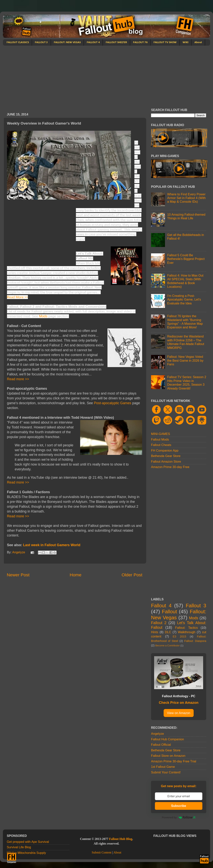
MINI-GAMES (161, 434)
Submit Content (101, 853)
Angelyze (158, 734)
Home (76, 575)
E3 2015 (179, 636)
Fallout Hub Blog (121, 839)
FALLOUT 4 (93, 42)
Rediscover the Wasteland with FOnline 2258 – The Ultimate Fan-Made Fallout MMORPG (186, 342)
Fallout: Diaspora (195, 641)
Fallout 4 (161, 606)
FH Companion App (165, 450)
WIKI (186, 42)
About (198, 42)
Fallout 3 (196, 606)
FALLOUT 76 (140, 42)
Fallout (169, 612)
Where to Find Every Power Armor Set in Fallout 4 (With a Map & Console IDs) (186, 198)
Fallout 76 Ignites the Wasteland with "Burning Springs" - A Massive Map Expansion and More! (185, 322)
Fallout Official (161, 745)
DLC (168, 632)
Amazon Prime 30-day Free (170, 467)
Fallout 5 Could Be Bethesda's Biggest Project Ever (186, 259)
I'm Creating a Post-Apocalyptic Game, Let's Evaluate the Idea (184, 299)
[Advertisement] (106, 75)
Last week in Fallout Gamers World (52, 545)
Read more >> (18, 379)
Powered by (179, 817)
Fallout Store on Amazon (168, 756)
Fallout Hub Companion (167, 739)
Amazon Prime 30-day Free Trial (174, 761)
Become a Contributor (167, 645)
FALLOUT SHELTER (116, 42)
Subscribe (179, 806)
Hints (155, 632)
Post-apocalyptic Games (113, 403)
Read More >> (17, 297)
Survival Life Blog (19, 847)
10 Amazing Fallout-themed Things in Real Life (186, 216)
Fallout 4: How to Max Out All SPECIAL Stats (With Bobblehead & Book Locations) (185, 281)
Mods (43, 316)
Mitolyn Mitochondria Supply (26, 853)
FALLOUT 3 (41, 42)
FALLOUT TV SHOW (165, 42)
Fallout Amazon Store (166, 461)
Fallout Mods (160, 439)
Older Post (132, 575)
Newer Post (18, 575)
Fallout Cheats (161, 445)
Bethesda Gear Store (166, 456)
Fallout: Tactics (186, 628)
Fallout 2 (159, 623)
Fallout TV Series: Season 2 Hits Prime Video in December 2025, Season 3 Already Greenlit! (187, 383)
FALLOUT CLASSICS (18, 42)
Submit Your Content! (166, 772)
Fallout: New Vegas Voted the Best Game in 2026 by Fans (185, 360)
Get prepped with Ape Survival (28, 842)
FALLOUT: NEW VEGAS (67, 42)
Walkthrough (187, 632)
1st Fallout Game (163, 767)
